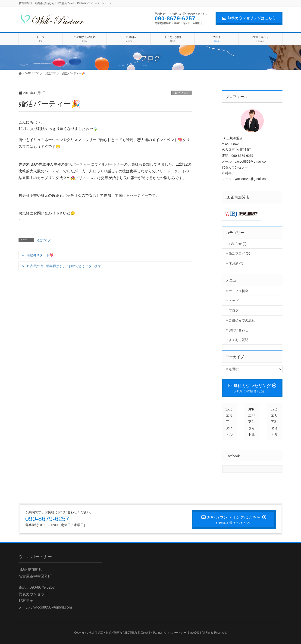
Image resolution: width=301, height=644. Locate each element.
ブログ (234, 310)
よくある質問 (238, 340)
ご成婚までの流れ (242, 320)
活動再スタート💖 (40, 255)
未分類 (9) (236, 263)
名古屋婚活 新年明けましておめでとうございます (64, 266)
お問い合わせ (238, 330)
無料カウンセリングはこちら (249, 18)
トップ (234, 301)
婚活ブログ (182, 93)
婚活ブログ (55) (240, 253)
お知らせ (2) (238, 244)
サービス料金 (238, 291)
